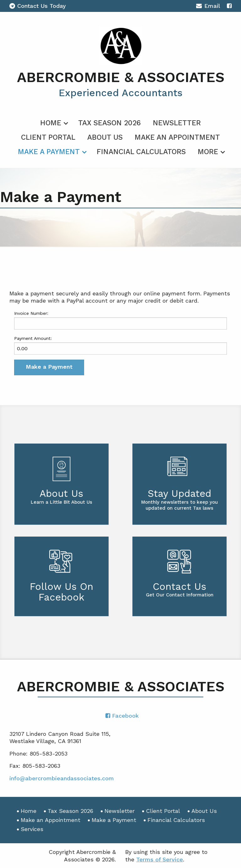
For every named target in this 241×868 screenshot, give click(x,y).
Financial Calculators (141, 152)
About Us (105, 137)
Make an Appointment (177, 137)
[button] (49, 367)
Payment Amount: (33, 338)
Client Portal (48, 137)
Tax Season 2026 (110, 123)
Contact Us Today (38, 6)
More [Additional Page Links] (208, 152)
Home (51, 123)
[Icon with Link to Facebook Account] (229, 6)
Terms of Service (160, 859)
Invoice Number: (31, 313)
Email (208, 7)
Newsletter (177, 123)
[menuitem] (53, 122)
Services (32, 829)
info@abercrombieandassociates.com (62, 778)
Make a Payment (49, 152)
